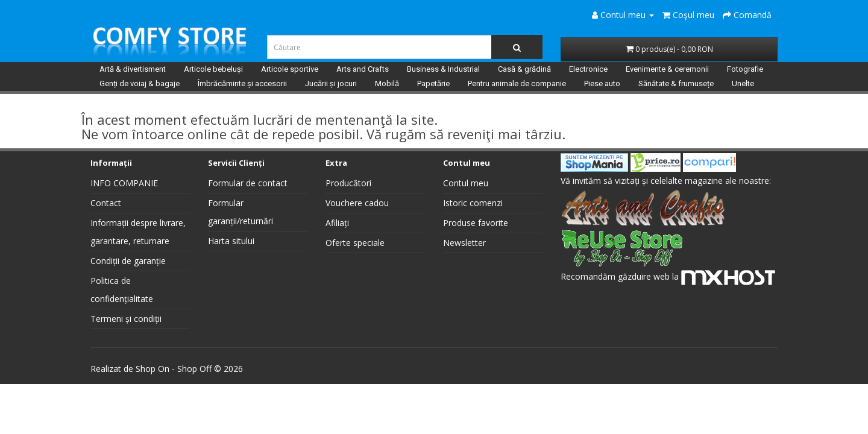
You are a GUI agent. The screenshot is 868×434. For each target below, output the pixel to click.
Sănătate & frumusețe (676, 83)
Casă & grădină (524, 69)
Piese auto (602, 83)
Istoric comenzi (473, 203)
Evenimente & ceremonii (667, 69)
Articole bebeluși (213, 69)
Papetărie (433, 83)
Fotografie (745, 69)
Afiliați (337, 223)
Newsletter (464, 243)
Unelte (743, 83)
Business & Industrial (443, 69)
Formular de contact (248, 183)
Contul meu (466, 183)
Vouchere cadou (357, 203)
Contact (106, 203)
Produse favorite (476, 223)
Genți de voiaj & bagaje (140, 83)
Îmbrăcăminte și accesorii (242, 83)
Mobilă (387, 83)
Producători (348, 183)
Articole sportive (290, 69)
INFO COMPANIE (124, 183)
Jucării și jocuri (331, 83)
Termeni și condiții (126, 319)
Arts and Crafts (363, 69)
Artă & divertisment (133, 69)
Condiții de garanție (128, 261)
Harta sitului (231, 241)
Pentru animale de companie (517, 83)
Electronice (588, 69)
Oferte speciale (355, 243)
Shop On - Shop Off (174, 369)
